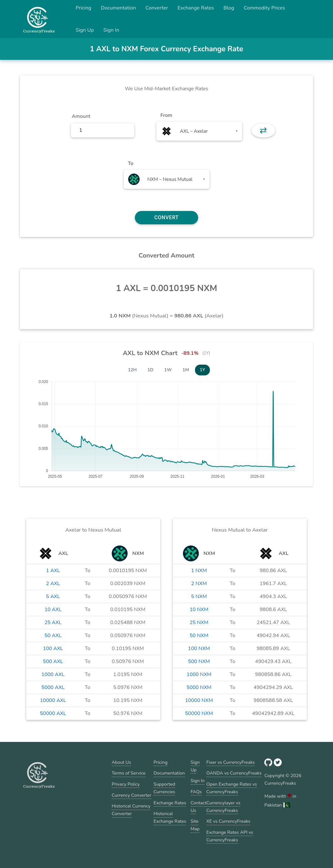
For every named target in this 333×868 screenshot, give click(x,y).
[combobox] (199, 131)
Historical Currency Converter (131, 810)
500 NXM (199, 661)
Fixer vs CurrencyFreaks (231, 762)
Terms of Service (129, 773)
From (166, 115)
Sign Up (85, 30)
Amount (81, 116)
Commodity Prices (264, 8)
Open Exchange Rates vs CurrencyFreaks (232, 788)
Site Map (195, 825)
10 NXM (199, 610)
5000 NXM (199, 687)
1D (151, 370)
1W (168, 370)
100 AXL (53, 648)
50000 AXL (53, 713)
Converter (157, 8)
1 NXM (199, 571)
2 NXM (199, 584)
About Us (121, 762)
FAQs (196, 792)
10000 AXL (53, 700)
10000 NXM (199, 700)
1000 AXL (53, 674)
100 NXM (199, 648)
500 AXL (53, 661)
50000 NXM (199, 713)
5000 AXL (53, 687)
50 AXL (53, 635)
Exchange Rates (196, 8)
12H (132, 370)
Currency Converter (132, 795)
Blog (229, 8)
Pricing (84, 8)
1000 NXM (199, 674)
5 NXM (199, 597)
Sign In (111, 30)
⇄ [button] (263, 131)
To (131, 163)
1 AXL (53, 571)
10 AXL (53, 610)
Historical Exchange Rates (170, 817)
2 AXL (53, 584)
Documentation (119, 8)
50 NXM (199, 635)
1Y (202, 370)
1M (186, 370)
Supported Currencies (164, 788)
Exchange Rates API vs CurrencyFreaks (230, 836)
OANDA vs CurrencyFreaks (234, 773)
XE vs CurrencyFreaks (228, 821)
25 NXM (199, 622)
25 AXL (53, 622)
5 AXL (53, 597)
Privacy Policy (126, 784)
